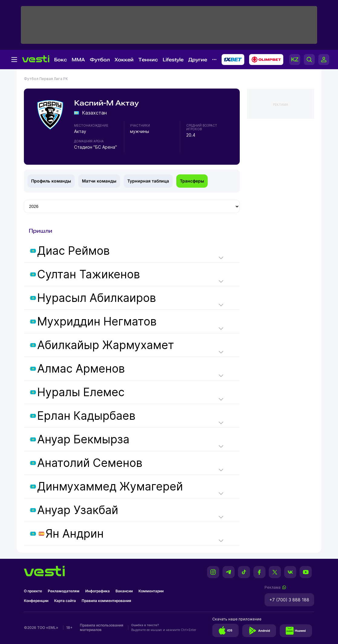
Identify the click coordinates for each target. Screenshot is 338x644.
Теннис (148, 60)
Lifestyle (173, 60)
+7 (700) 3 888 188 (289, 600)
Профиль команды (51, 181)
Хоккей (124, 60)
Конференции (36, 601)
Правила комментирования (106, 601)
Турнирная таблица (148, 181)
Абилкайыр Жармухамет (106, 345)
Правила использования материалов (102, 627)
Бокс (60, 60)
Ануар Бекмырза (83, 439)
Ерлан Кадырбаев (86, 416)
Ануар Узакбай (78, 510)
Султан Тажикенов (89, 274)
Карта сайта (65, 601)
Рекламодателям (64, 591)
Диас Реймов (73, 251)
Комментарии (151, 591)
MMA (78, 60)
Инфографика (97, 591)
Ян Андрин (75, 534)
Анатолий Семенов (90, 463)
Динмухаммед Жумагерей (110, 486)
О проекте (33, 591)
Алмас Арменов (81, 369)
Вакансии (124, 591)
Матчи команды (99, 181)
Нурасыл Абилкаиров (97, 298)
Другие (198, 60)
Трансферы (192, 181)
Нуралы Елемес (81, 392)
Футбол (100, 60)
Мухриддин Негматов (97, 321)
